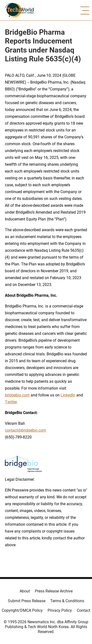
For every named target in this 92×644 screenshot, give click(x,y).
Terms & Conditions (67, 601)
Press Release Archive (54, 591)
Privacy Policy (60, 610)
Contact (84, 610)
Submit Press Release (27, 601)
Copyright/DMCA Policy (22, 610)
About (25, 591)
